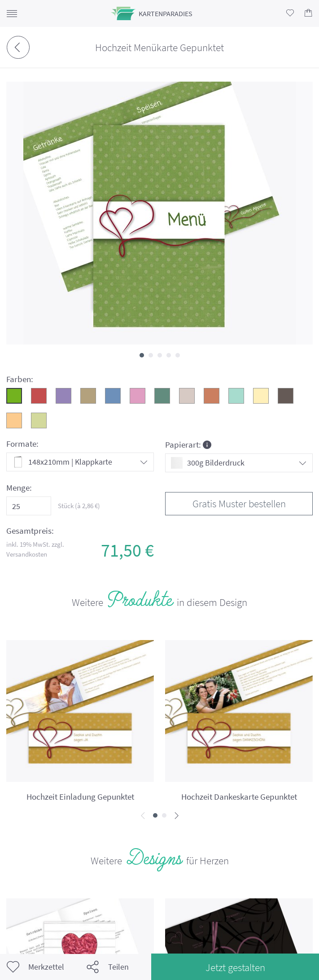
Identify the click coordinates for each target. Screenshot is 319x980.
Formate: (22, 444)
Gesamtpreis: (30, 531)
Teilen (108, 967)
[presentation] (143, 816)
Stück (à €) (79, 506)
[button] (142, 355)
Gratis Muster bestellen (239, 503)
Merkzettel (35, 967)
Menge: (19, 488)
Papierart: (188, 444)
